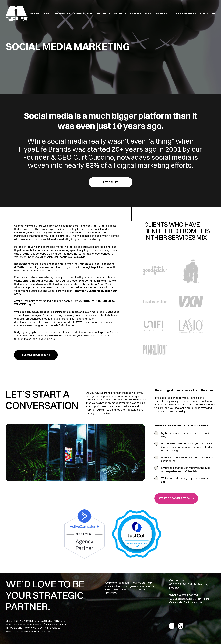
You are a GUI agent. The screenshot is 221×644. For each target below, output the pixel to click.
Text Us (202, 584)
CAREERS (136, 13)
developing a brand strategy (31, 322)
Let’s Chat (111, 182)
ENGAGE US (103, 13)
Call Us (192, 584)
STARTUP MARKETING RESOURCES (24, 624)
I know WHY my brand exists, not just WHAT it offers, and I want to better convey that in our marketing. (187, 447)
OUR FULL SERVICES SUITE (36, 355)
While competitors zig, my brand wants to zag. (186, 480)
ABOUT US (120, 13)
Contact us (60, 257)
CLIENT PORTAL (14, 621)
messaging (105, 322)
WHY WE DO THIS (39, 13)
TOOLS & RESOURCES (184, 13)
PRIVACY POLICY (55, 624)
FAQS (148, 13)
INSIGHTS (161, 13)
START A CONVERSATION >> (176, 498)
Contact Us (208, 13)
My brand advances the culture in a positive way (187, 435)
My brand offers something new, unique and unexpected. (187, 459)
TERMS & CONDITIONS (18, 628)
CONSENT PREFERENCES (47, 628)
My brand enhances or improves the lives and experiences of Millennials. (186, 470)
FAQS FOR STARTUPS (51, 621)
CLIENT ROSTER (83, 13)
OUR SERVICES (62, 13)
